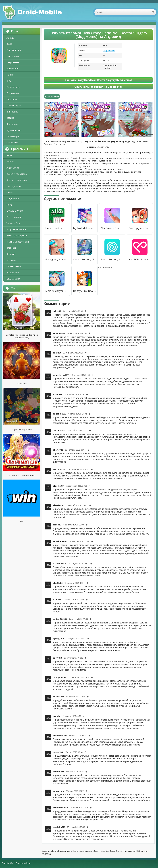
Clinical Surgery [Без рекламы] (85, 259)
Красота (11, 254)
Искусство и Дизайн (17, 236)
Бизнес (10, 162)
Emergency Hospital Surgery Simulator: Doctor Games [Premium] (57, 259)
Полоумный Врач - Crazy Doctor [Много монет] (85, 291)
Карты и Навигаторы (17, 180)
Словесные (12, 142)
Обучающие (13, 136)
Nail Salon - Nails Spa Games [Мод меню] (112, 228)
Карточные (12, 124)
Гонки (10, 75)
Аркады (10, 38)
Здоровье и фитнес (17, 229)
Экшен (10, 44)
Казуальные (13, 62)
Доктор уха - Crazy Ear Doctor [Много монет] (140, 228)
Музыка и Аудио (15, 211)
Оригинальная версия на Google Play (98, 87)
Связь (10, 192)
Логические (12, 68)
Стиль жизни (13, 279)
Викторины (12, 112)
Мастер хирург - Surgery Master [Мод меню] (57, 291)
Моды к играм (14, 105)
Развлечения (13, 273)
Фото (9, 205)
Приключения (14, 50)
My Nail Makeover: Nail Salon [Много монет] (85, 228)
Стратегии (12, 99)
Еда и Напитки (14, 217)
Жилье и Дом (13, 223)
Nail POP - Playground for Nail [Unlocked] (140, 259)
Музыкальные (14, 130)
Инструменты (14, 186)
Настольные (13, 56)
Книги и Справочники (18, 242)
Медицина (12, 260)
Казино (10, 118)
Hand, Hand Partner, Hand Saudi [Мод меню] (57, 228)
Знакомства (13, 168)
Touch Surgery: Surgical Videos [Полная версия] (112, 259)
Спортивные (13, 93)
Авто (9, 155)
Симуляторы (13, 87)
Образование (14, 266)
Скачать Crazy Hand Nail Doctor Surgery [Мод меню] (98, 80)
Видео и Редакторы (17, 174)
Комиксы (11, 248)
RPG (9, 81)
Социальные (13, 199)
